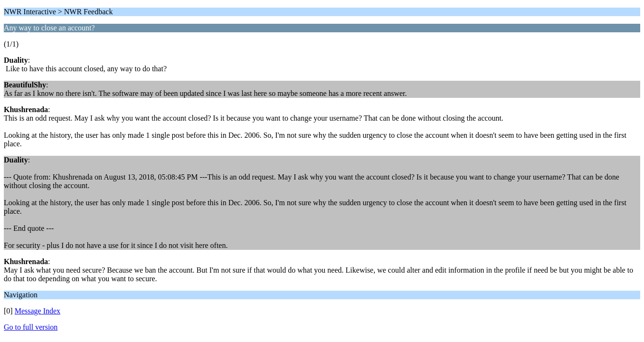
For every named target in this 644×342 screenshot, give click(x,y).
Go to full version (31, 327)
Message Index (38, 311)
